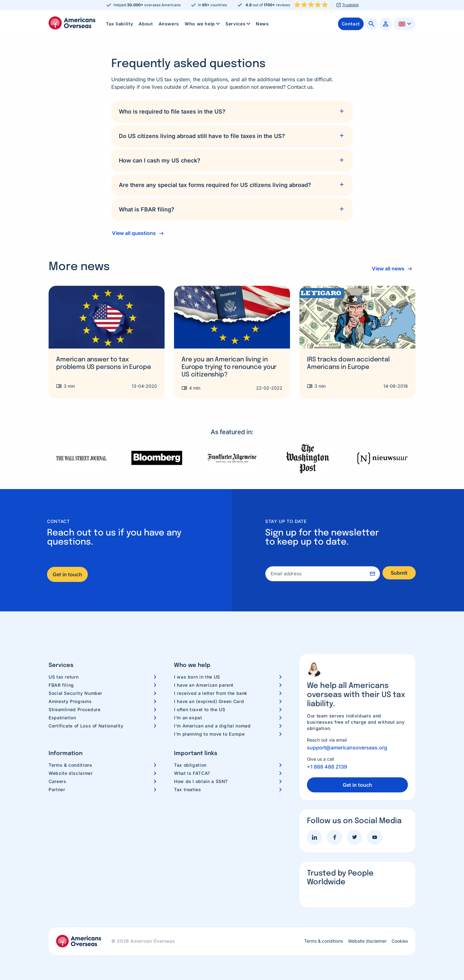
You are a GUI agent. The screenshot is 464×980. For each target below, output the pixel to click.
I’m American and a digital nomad (212, 726)
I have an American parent (204, 685)
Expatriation (62, 718)
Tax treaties (188, 789)
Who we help (203, 24)
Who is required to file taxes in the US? (172, 112)
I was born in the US (197, 677)
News (262, 24)
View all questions (134, 233)
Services (238, 24)
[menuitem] (119, 24)
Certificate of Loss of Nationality (86, 726)
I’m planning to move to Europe (209, 734)
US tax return (63, 677)
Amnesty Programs (70, 701)
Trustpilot (350, 5)
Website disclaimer (71, 773)
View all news (386, 269)
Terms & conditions (71, 765)
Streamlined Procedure (74, 709)
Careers (57, 781)
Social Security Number (75, 693)
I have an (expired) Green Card (209, 701)
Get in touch (67, 574)
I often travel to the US (200, 709)
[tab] (232, 112)
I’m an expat (188, 718)
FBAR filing (61, 685)
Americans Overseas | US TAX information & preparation (72, 23)
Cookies (400, 941)
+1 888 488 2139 (327, 767)
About (146, 24)
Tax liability (119, 24)
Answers (169, 24)
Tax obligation (190, 765)
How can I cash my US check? (160, 160)
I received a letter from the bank (211, 693)
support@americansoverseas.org (347, 748)
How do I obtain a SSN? (201, 781)
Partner (57, 789)
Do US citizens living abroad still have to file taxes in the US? (202, 136)
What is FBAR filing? (147, 209)
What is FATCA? (192, 773)
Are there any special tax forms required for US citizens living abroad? (215, 185)
